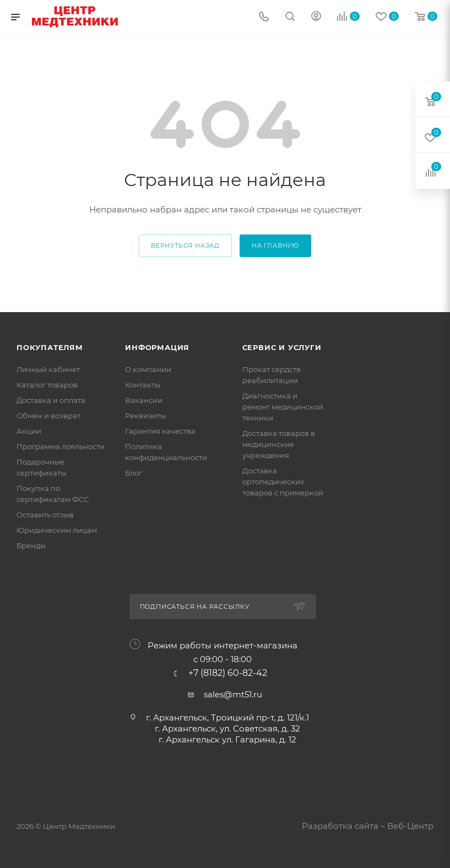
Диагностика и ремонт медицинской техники (283, 407)
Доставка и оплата (51, 400)
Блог (134, 473)
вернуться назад (185, 245)
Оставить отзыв (45, 515)
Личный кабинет (48, 369)
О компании (148, 369)
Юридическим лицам (57, 530)
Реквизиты (145, 416)
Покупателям (50, 347)
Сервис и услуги (282, 347)
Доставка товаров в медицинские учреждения (279, 444)
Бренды (31, 545)
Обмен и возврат (48, 416)
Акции (29, 431)
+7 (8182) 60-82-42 (228, 673)
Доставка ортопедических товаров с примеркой (283, 482)
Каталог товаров (47, 385)
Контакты (143, 385)
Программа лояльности (61, 446)
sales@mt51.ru (233, 694)
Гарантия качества (160, 431)
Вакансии (144, 400)
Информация (157, 347)
